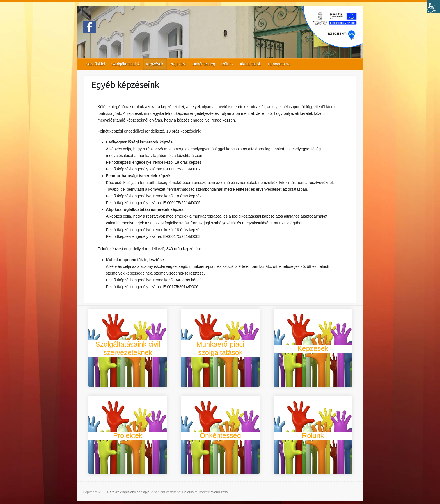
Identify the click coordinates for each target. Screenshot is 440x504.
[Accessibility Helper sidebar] (433, 7)
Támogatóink (279, 64)
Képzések (154, 64)
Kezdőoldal (95, 64)
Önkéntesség (204, 64)
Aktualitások (250, 64)
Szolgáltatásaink (125, 64)
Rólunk (228, 64)
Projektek (178, 64)
